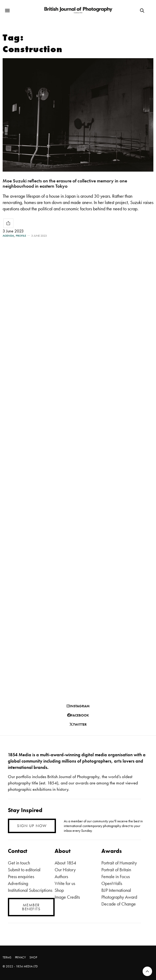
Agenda (8, 236)
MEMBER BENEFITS (31, 907)
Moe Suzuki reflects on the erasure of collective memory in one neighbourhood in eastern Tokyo (65, 183)
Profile (21, 236)
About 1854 (65, 863)
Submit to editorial (24, 870)
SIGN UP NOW (32, 826)
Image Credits (67, 897)
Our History (65, 870)
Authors (61, 876)
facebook (78, 715)
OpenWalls (112, 883)
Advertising (18, 883)
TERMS (7, 957)
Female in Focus (116, 876)
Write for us (65, 883)
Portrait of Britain (116, 870)
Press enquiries (21, 876)
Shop (59, 890)
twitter (78, 724)
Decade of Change (119, 904)
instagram (78, 706)
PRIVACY (20, 957)
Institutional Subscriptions (30, 890)
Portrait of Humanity (119, 863)
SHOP (33, 957)
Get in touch (19, 863)
